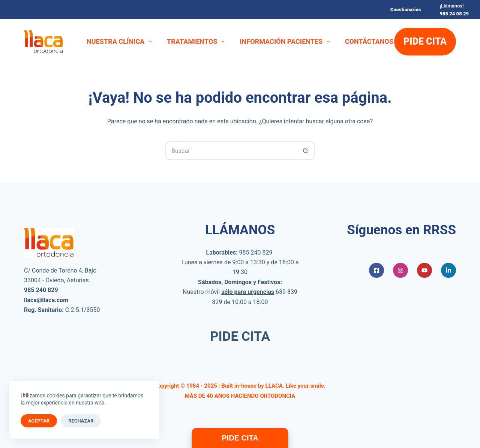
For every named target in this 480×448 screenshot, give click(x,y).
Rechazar (81, 421)
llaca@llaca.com (46, 300)
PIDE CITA (425, 41)
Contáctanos (369, 41)
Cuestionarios (406, 10)
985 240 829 (256, 252)
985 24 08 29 (454, 14)
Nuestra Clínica (121, 42)
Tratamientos (197, 42)
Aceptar (39, 421)
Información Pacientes (286, 42)
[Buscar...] (231, 151)
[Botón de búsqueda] (306, 151)
